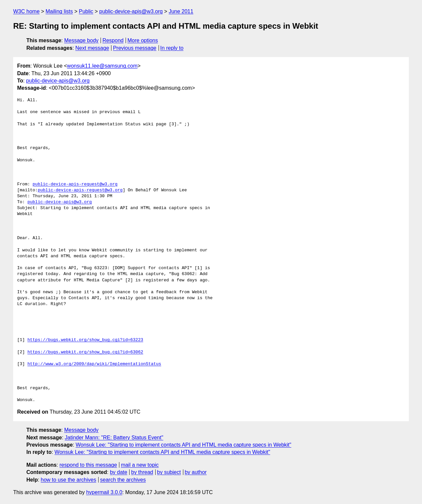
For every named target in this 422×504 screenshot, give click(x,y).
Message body (81, 40)
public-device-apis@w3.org (131, 11)
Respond (113, 40)
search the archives (123, 480)
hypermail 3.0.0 (104, 492)
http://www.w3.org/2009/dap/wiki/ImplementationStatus (94, 364)
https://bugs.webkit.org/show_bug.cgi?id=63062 (85, 352)
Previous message (135, 48)
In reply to (172, 48)
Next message (92, 48)
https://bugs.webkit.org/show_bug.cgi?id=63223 (85, 340)
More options (143, 40)
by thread (142, 472)
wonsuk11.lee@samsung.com (102, 66)
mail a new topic (140, 465)
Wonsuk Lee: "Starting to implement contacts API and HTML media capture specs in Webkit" (183, 445)
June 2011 (181, 11)
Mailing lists (59, 11)
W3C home (26, 11)
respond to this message (88, 465)
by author (196, 472)
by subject (169, 472)
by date (118, 472)
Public (86, 11)
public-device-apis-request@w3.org (75, 184)
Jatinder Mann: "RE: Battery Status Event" (114, 438)
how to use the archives (69, 480)
